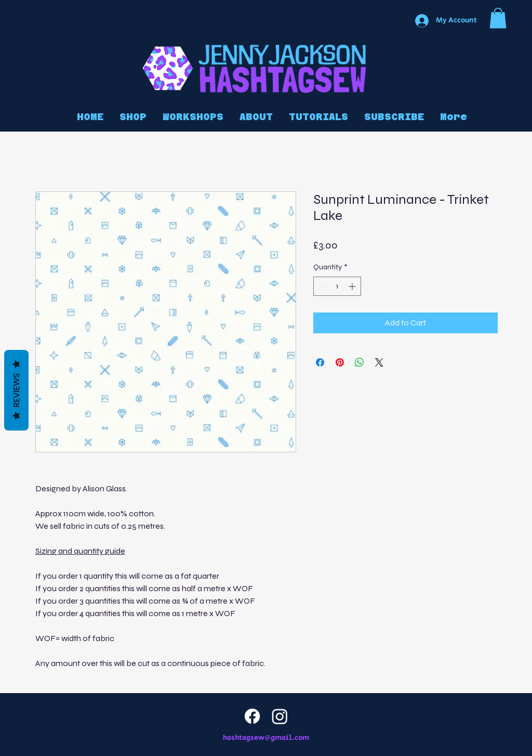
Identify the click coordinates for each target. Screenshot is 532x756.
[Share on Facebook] (320, 362)
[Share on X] (379, 362)
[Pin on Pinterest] (340, 362)
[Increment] (353, 286)
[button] (498, 18)
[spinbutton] (337, 286)
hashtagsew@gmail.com (266, 738)
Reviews (16, 390)
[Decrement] (321, 286)
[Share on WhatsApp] (360, 362)
